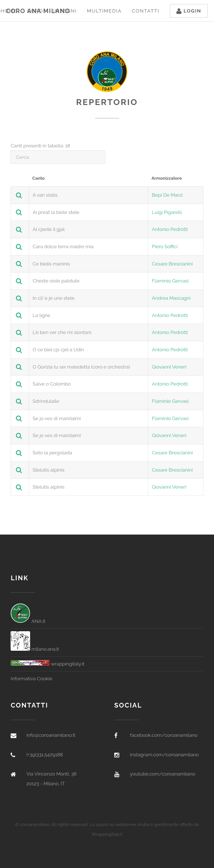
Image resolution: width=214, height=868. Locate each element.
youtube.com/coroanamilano (162, 774)
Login (189, 11)
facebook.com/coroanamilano (164, 735)
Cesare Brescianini (172, 264)
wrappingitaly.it (47, 664)
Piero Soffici (165, 247)
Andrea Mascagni (171, 298)
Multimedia (104, 11)
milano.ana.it (35, 649)
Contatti (146, 11)
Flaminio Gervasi (170, 281)
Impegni (65, 11)
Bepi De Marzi (167, 195)
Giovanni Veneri (169, 367)
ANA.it (28, 621)
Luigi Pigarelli (167, 212)
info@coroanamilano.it (51, 735)
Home (9, 11)
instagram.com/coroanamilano (164, 755)
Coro (35, 11)
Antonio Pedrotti (170, 229)
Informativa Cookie (31, 679)
